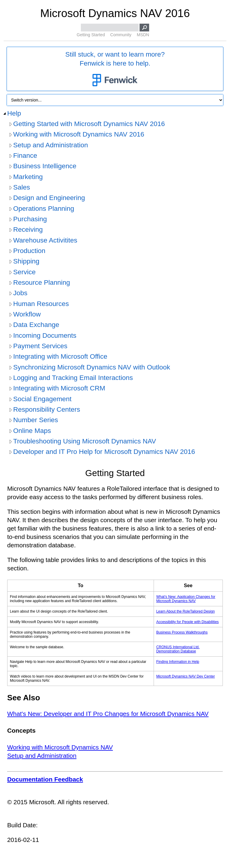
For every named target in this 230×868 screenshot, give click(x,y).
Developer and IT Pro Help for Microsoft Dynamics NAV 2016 (104, 452)
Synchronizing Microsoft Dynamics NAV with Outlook (92, 367)
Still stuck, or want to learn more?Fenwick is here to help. (115, 69)
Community (121, 35)
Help (14, 113)
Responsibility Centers (47, 409)
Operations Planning (44, 209)
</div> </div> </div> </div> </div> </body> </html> (115, 667)
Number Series (36, 420)
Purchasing (30, 219)
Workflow (27, 314)
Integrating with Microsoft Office (60, 356)
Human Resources (41, 304)
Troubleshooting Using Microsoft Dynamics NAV (85, 441)
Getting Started (91, 35)
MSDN (143, 35)
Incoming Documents (45, 335)
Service (24, 272)
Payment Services (40, 346)
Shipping (26, 261)
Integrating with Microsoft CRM (59, 388)
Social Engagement (42, 399)
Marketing (28, 177)
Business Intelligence (45, 166)
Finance (25, 156)
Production (29, 251)
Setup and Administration (51, 145)
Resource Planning (42, 282)
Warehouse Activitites (45, 240)
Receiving (28, 230)
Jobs (20, 293)
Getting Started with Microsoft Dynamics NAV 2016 (89, 124)
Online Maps (32, 431)
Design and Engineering (49, 198)
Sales (22, 187)
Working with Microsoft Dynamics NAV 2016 (79, 134)
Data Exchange (36, 325)
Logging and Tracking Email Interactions (73, 378)
